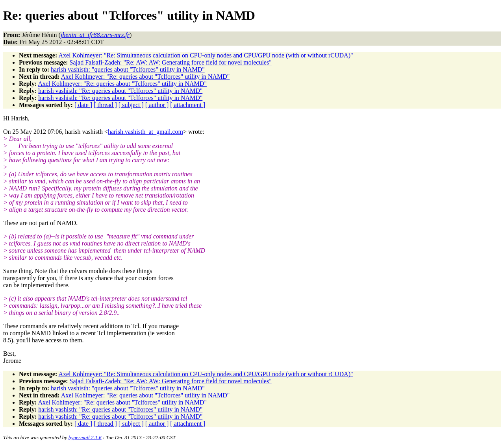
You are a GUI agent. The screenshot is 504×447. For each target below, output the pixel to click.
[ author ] (157, 105)
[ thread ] (105, 105)
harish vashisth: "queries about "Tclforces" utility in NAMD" (128, 69)
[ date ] (83, 105)
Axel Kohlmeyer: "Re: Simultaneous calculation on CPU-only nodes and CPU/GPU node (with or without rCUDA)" (206, 55)
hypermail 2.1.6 (85, 437)
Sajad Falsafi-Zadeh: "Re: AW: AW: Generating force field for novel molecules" (171, 62)
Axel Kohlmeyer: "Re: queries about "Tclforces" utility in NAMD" (145, 77)
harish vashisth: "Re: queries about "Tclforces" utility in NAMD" (120, 91)
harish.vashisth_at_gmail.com (145, 132)
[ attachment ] (188, 105)
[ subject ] (131, 105)
